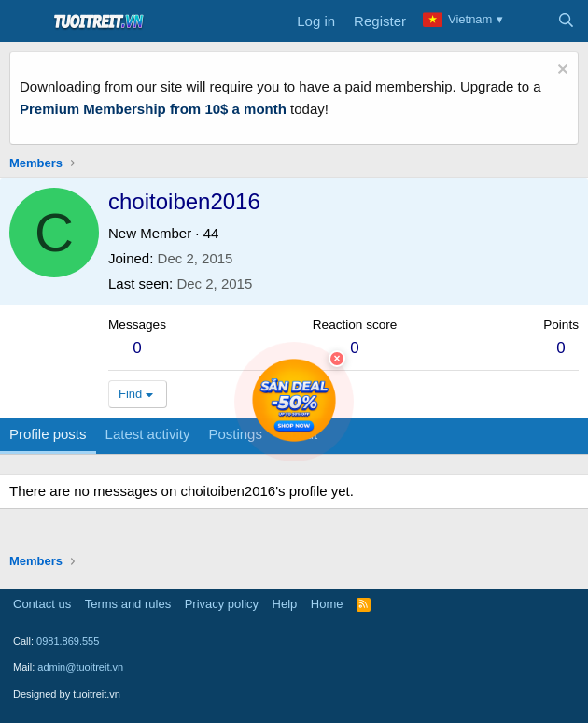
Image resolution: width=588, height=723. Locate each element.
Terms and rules (128, 604)
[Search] (566, 21)
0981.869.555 (68, 641)
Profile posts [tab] (48, 434)
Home (327, 604)
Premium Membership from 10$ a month (153, 109)
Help (285, 604)
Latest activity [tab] (148, 434)
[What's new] (529, 21)
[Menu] (26, 21)
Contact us (42, 604)
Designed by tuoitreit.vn (67, 694)
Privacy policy (222, 604)
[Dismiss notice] (560, 71)
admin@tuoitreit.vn (80, 667)
